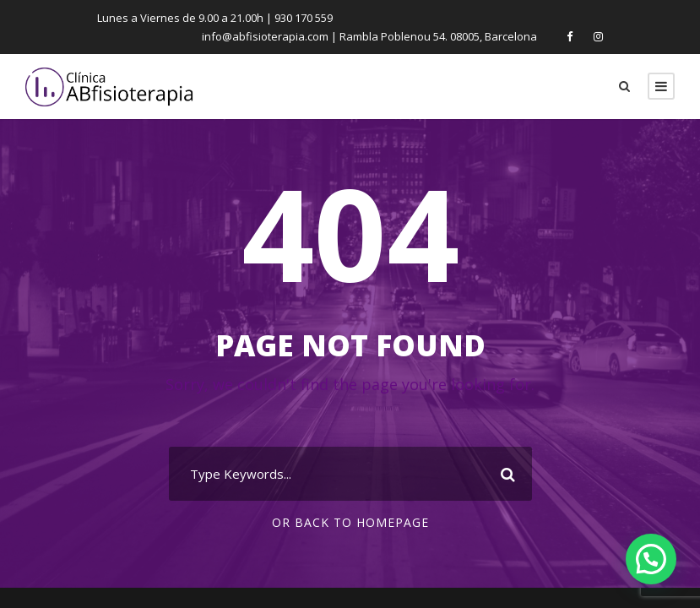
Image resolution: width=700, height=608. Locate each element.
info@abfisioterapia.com (274, 36)
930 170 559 (301, 17)
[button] (651, 559)
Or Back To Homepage (350, 523)
